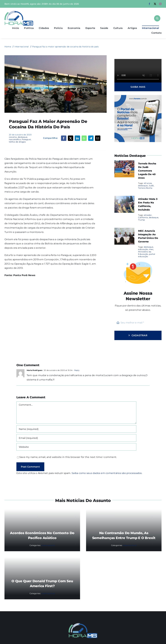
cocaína (13, 137)
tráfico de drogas (17, 142)
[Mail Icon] (83, 624)
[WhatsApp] (84, 138)
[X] (71, 138)
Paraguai (26, 139)
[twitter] (155, 4)
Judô (151, 186)
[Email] (98, 138)
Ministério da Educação (145, 253)
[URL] (76, 447)
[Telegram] (91, 138)
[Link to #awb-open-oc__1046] (157, 18)
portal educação (147, 255)
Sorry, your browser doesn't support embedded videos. (138, 71)
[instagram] (160, 4)
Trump (141, 220)
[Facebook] (64, 138)
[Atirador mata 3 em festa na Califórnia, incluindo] (124, 198)
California (143, 217)
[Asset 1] (19, 12)
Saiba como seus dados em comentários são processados (107, 473)
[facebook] (149, 4)
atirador (148, 215)
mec (151, 249)
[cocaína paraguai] (56, 56)
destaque (23, 137)
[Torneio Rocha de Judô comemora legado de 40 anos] (124, 162)
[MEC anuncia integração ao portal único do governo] (124, 230)
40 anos (148, 183)
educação (143, 249)
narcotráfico (15, 139)
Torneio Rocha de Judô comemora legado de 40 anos (147, 171)
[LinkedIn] (77, 138)
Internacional (48, 545)
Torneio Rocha (145, 188)
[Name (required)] (76, 429)
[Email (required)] (76, 438)
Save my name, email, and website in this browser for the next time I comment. (68, 457)
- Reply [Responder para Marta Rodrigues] (76, 370)
